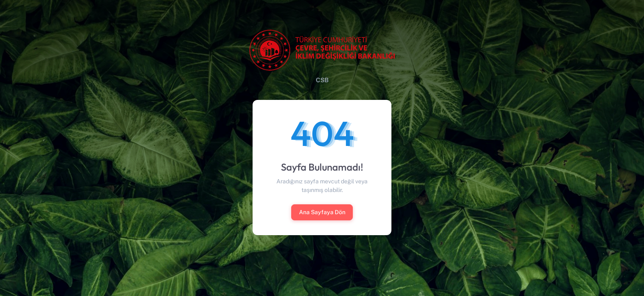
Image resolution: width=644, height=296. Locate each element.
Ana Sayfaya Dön (322, 212)
